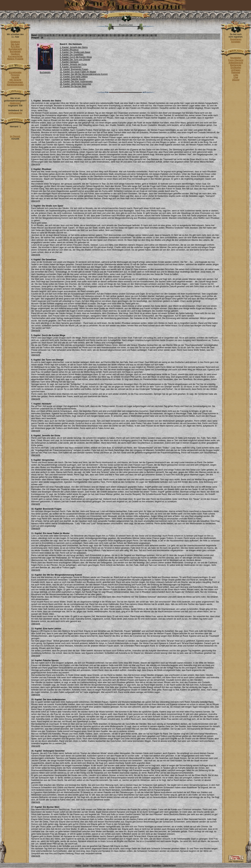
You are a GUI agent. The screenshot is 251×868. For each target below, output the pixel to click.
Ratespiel (236, 72)
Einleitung (15, 42)
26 (131, 35)
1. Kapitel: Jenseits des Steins (74, 47)
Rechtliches (96, 865)
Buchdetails (15, 52)
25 (127, 35)
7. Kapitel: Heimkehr (69, 62)
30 (143, 35)
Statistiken (157, 865)
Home (122, 14)
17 (94, 35)
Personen (15, 75)
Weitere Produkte (15, 59)
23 (119, 35)
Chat (236, 77)
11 (70, 35)
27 (135, 35)
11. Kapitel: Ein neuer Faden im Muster (78, 72)
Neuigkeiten (236, 58)
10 (66, 35)
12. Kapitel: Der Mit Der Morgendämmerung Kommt (84, 74)
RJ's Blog (15, 47)
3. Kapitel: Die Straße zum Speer (75, 52)
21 (111, 35)
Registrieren (236, 39)
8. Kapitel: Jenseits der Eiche (73, 64)
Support (146, 865)
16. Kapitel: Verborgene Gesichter (75, 84)
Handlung (15, 54)
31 (147, 35)
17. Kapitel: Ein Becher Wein (73, 86)
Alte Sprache (15, 80)
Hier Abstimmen (236, 861)
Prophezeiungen (15, 82)
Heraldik (15, 77)
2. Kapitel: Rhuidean (69, 50)
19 (103, 35)
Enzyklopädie (15, 72)
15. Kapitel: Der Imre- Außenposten (76, 82)
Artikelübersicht (236, 63)
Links (236, 75)
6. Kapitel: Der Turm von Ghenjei (75, 60)
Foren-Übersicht (236, 60)
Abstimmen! (15, 103)
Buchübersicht (15, 49)
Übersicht (36, 164)
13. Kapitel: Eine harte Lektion (74, 77)
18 (98, 35)
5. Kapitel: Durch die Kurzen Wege (76, 57)
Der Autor (15, 44)
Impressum (108, 865)
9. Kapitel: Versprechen (71, 67)
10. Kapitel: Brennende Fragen (74, 69)
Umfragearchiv (15, 113)
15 (86, 35)
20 (107, 35)
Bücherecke (236, 65)
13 (78, 35)
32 (151, 35)
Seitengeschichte (123, 865)
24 (123, 35)
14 (82, 35)
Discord (236, 80)
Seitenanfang (169, 865)
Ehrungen (136, 865)
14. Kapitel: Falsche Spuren (73, 79)
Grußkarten (236, 68)
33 (156, 35)
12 (74, 35)
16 (90, 35)
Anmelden (236, 42)
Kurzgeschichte (15, 56)
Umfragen (236, 70)
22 (115, 35)
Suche (129, 14)
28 (139, 35)
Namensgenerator (15, 85)
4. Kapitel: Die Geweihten (72, 55)
